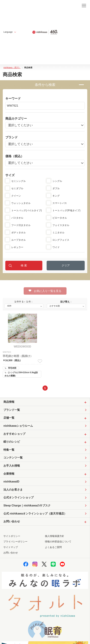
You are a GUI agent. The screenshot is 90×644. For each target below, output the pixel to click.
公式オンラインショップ (19, 497)
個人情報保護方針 (55, 536)
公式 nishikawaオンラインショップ (35, 514)
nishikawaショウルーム (18, 426)
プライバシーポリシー (15, 542)
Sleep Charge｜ (27, 506)
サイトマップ (11, 547)
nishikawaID (11, 482)
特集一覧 (9, 450)
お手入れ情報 (12, 466)
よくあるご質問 (53, 547)
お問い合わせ (11, 553)
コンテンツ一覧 (13, 458)
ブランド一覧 (12, 410)
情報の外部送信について (58, 542)
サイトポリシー (12, 536)
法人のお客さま (13, 490)
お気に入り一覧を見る (45, 291)
